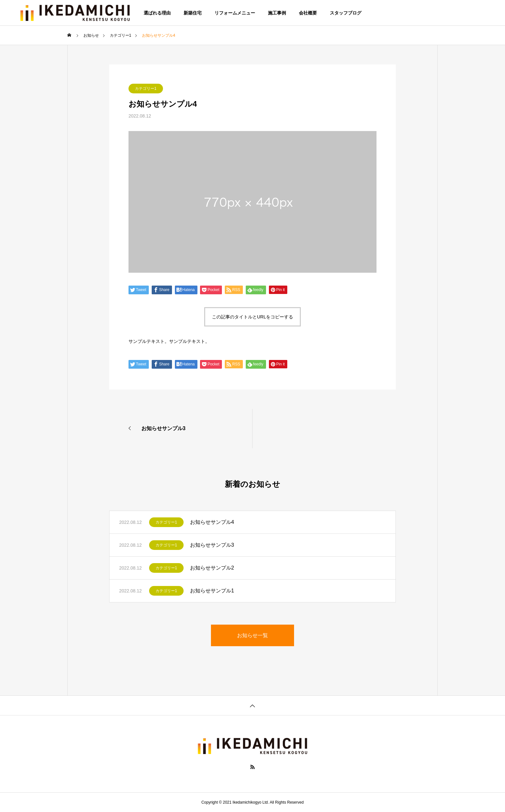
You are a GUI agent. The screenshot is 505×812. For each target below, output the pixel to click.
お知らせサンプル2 (212, 568)
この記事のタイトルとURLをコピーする (252, 317)
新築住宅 (193, 13)
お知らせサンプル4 (212, 522)
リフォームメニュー (235, 13)
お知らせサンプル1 (212, 591)
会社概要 (308, 13)
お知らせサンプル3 (212, 545)
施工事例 (277, 13)
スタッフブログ (346, 13)
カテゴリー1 (146, 89)
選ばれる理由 (157, 13)
